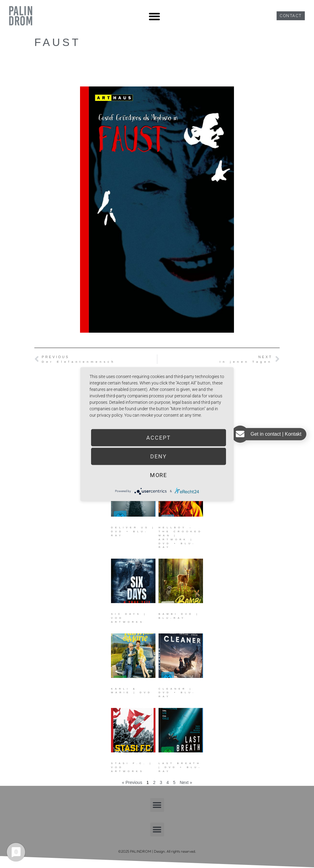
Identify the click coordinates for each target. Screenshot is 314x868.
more (159, 475)
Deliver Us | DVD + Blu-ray (133, 532)
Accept (158, 437)
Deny (159, 456)
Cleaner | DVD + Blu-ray (177, 693)
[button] (154, 16)
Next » (186, 782)
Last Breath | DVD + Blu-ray (180, 767)
